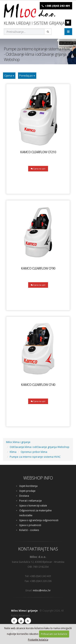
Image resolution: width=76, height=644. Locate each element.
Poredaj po (27, 76)
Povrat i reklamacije (31, 501)
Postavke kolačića (38, 640)
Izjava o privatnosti (30, 525)
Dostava (24, 496)
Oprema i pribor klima (34, 452)
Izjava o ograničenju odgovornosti (39, 520)
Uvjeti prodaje (27, 491)
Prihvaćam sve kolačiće (54, 634)
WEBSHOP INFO (38, 478)
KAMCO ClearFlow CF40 (38, 385)
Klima (13, 452)
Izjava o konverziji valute (33, 505)
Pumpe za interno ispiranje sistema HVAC (35, 457)
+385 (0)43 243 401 (58, 6)
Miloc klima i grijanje (18, 442)
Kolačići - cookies (29, 530)
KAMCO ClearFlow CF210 (38, 152)
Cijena (9, 76)
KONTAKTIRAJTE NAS (38, 549)
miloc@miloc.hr (42, 590)
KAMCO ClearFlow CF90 (38, 268)
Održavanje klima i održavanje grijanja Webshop (40, 447)
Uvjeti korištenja (28, 486)
